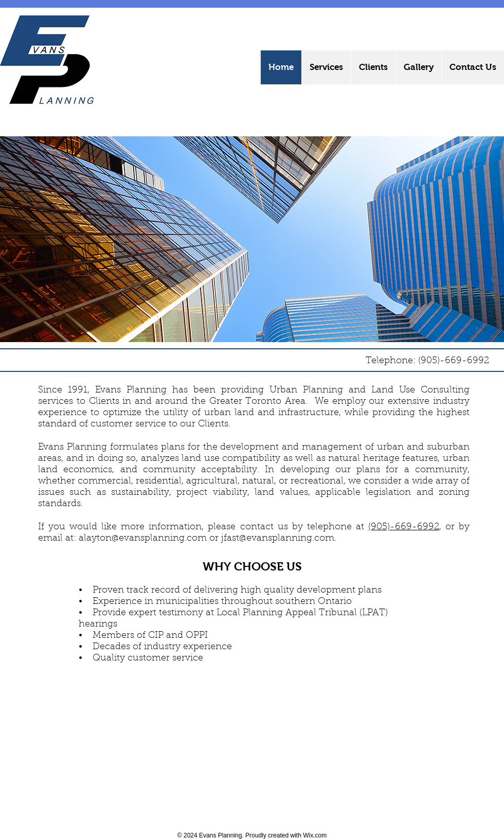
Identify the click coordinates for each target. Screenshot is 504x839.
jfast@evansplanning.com (278, 539)
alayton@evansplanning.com (143, 539)
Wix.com (315, 835)
